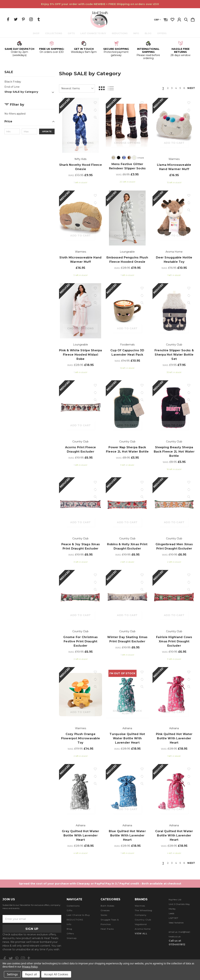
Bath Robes (107, 906)
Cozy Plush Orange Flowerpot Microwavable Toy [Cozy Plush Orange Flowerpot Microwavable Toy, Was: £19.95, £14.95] (81, 738)
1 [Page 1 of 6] (162, 88)
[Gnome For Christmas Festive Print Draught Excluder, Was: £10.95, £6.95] (81, 597)
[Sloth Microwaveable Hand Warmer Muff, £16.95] (81, 218)
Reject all (31, 974)
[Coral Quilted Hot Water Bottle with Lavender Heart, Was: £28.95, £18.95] (174, 792)
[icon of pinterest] (23, 19)
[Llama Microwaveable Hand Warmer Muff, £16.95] (174, 125)
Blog (149, 33)
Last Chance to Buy (94, 33)
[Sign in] (179, 19)
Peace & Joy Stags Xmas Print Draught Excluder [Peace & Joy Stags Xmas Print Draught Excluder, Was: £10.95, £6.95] (81, 546)
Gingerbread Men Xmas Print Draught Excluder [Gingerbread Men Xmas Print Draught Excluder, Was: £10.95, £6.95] (174, 546)
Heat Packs (107, 929)
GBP (157, 20)
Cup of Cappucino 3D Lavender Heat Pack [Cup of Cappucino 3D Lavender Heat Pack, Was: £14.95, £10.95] (127, 352)
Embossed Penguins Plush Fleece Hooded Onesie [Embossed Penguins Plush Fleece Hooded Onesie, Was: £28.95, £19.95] (127, 260)
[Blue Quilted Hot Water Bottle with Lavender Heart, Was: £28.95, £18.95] (127, 792)
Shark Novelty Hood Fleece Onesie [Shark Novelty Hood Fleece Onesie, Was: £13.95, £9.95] (81, 167)
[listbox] (77, 88)
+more (140, 158)
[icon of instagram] (31, 19)
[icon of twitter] (16, 19)
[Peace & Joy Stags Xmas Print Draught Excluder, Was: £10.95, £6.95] (81, 505)
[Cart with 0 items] (193, 19)
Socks (104, 915)
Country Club (143, 920)
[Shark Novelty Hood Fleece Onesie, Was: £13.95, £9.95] (81, 125)
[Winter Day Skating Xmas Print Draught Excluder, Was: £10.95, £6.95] (127, 597)
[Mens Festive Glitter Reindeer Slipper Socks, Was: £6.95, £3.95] (127, 125)
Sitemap (72, 938)
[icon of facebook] (8, 19)
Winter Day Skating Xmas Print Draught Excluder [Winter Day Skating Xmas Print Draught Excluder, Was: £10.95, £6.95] (127, 639)
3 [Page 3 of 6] (171, 88)
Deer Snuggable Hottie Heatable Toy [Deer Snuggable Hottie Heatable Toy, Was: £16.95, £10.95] (174, 260)
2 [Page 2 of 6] (167, 88)
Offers (162, 33)
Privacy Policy (30, 967)
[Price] (30, 123)
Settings (12, 974)
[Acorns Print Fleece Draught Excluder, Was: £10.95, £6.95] (81, 408)
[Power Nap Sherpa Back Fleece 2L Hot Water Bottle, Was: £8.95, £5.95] (127, 408)
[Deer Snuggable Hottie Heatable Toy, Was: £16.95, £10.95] (174, 218)
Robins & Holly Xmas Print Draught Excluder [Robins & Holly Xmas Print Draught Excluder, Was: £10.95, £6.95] (127, 546)
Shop (37, 33)
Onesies (105, 911)
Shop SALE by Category (21, 92)
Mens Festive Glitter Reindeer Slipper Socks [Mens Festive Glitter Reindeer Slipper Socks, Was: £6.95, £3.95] (127, 166)
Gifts (72, 33)
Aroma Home (143, 929)
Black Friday (13, 82)
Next (191, 88)
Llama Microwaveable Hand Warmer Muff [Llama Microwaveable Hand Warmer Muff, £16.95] (174, 167)
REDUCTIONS (120, 33)
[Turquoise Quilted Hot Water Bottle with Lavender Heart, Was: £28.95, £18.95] (127, 695)
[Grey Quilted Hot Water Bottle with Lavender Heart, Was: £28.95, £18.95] (81, 792)
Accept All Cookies (56, 974)
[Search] (186, 19)
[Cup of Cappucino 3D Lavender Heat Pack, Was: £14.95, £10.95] (127, 311)
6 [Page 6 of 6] (184, 88)
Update (47, 131)
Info (137, 33)
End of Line (12, 87)
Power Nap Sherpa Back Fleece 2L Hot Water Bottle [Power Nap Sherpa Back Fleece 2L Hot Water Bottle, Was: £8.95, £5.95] (127, 449)
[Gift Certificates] (166, 19)
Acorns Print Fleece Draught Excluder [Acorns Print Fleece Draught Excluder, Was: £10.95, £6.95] (81, 449)
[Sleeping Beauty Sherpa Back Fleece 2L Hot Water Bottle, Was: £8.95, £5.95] (174, 408)
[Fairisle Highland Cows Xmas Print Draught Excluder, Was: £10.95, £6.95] (174, 597)
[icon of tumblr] (39, 19)
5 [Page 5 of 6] (179, 88)
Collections (54, 33)
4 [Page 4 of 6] (175, 88)
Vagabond (141, 925)
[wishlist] (172, 19)
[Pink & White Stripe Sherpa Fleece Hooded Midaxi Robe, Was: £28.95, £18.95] (81, 311)
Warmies (140, 906)
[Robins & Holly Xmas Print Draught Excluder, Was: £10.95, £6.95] (127, 505)
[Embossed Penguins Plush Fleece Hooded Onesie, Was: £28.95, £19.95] (127, 218)
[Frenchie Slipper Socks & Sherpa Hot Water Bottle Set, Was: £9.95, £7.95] (174, 311)
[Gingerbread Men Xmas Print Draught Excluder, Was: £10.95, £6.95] (174, 505)
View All (141, 934)
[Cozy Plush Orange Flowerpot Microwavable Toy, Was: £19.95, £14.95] (81, 695)
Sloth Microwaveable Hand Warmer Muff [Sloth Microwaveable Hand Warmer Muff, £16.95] (80, 260)
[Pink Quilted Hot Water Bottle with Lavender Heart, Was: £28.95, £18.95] (174, 695)
